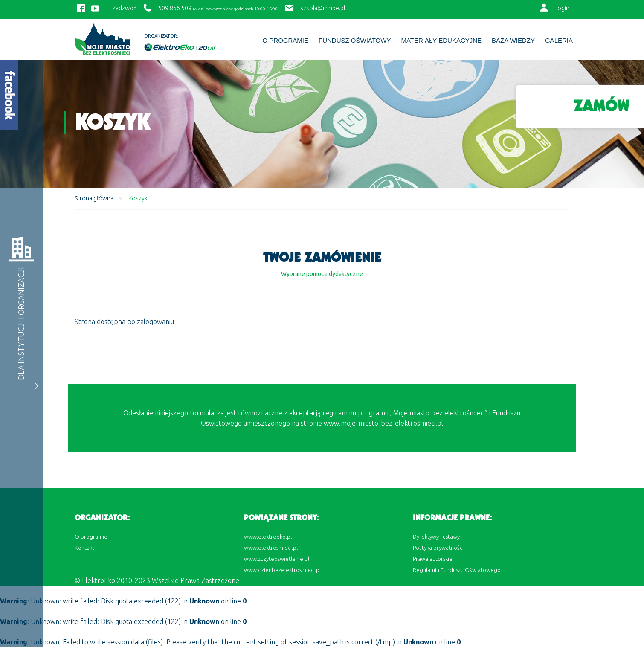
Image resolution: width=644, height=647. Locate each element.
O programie (285, 41)
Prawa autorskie (433, 559)
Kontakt (84, 548)
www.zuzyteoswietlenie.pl (277, 559)
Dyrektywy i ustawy (436, 537)
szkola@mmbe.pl (323, 8)
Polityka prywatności (438, 548)
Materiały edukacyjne (441, 41)
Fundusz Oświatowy (355, 41)
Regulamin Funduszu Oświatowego (457, 570)
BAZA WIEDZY (513, 41)
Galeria (559, 41)
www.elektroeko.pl (268, 537)
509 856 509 (175, 8)
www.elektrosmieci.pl (271, 548)
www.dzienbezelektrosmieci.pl (282, 570)
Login (562, 8)
